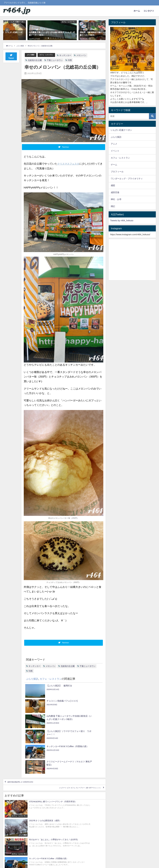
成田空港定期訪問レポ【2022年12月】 (30, 744)
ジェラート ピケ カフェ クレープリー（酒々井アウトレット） (66, 752)
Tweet (11, 56)
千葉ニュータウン (55, 60)
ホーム (137, 11)
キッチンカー (72, 55)
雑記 (113, 206)
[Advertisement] (132, 260)
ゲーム (114, 165)
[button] (7, 30)
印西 (70, 60)
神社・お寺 (116, 199)
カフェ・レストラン (51, 55)
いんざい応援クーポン (121, 130)
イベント (115, 151)
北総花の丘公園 (35, 60)
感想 (113, 185)
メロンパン (88, 55)
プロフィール (117, 172)
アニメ (114, 144)
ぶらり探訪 (32, 55)
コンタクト (149, 11)
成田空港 (115, 192)
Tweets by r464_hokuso (122, 220)
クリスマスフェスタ (69, 164)
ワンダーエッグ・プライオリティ (127, 179)
